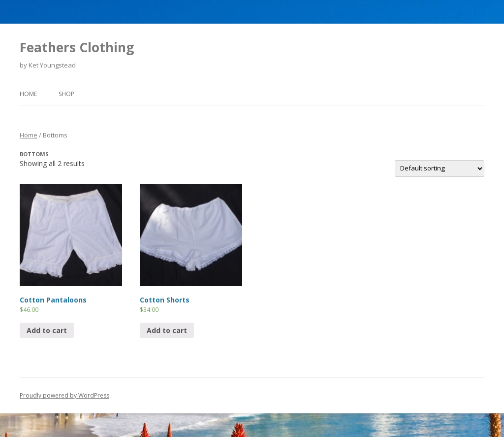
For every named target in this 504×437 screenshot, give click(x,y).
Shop (66, 94)
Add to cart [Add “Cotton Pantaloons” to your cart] (47, 330)
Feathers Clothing (77, 47)
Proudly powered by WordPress (64, 395)
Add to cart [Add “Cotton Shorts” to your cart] (167, 330)
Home (28, 94)
